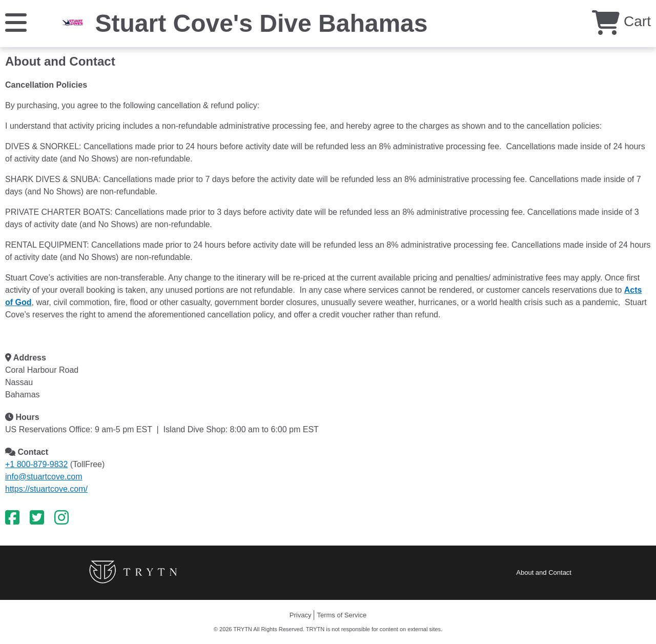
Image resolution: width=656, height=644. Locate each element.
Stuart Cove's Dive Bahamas (261, 23)
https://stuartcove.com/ (46, 489)
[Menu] (16, 22)
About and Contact (544, 572)
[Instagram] (61, 518)
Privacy (301, 615)
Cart (621, 21)
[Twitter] (37, 518)
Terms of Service (342, 615)
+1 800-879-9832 (36, 464)
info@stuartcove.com (44, 477)
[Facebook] (12, 518)
